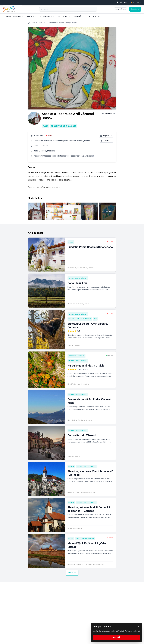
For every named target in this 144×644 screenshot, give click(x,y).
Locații (40, 23)
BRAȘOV (31, 16)
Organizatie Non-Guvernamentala (80, 319)
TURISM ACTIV (94, 16)
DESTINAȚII (64, 16)
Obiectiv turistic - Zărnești (64, 126)
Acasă (33, 23)
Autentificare (120, 9)
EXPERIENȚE (47, 16)
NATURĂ (78, 16)
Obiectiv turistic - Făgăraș (85, 538)
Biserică (71, 466)
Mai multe (72, 573)
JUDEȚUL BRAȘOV (13, 16)
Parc (95, 319)
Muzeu (45, 126)
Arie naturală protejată (77, 356)
